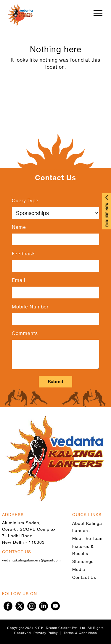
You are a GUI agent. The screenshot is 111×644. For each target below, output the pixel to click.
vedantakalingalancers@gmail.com (31, 560)
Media (79, 569)
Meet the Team (88, 538)
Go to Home (55, 88)
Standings (83, 561)
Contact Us (84, 577)
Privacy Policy (46, 633)
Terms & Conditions (80, 633)
